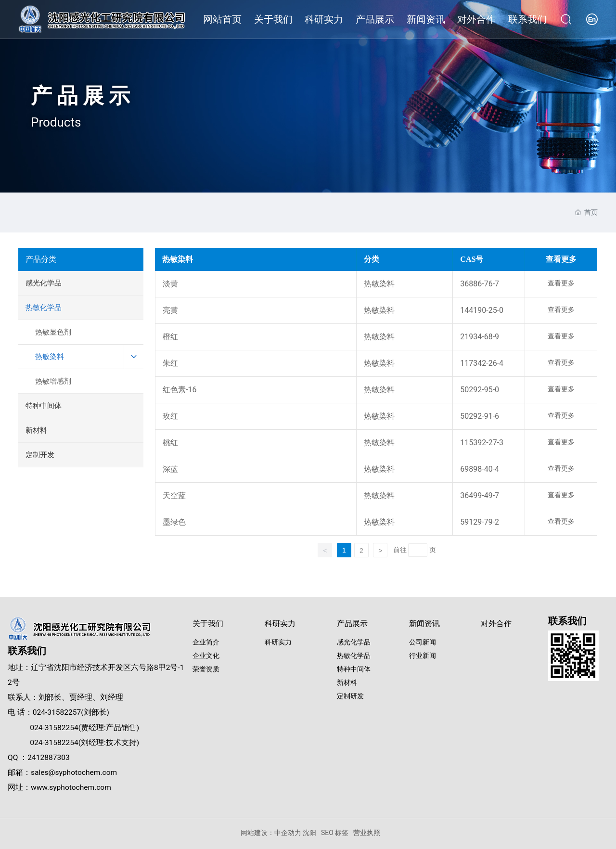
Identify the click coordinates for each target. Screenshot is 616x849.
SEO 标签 (335, 833)
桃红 (170, 443)
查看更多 (561, 283)
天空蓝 (174, 495)
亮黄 (170, 310)
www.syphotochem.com (71, 787)
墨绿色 (174, 522)
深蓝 (170, 469)
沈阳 (309, 833)
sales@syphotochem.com (74, 772)
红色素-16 (180, 390)
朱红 (170, 363)
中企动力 (288, 833)
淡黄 (170, 284)
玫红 (170, 416)
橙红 (170, 337)
